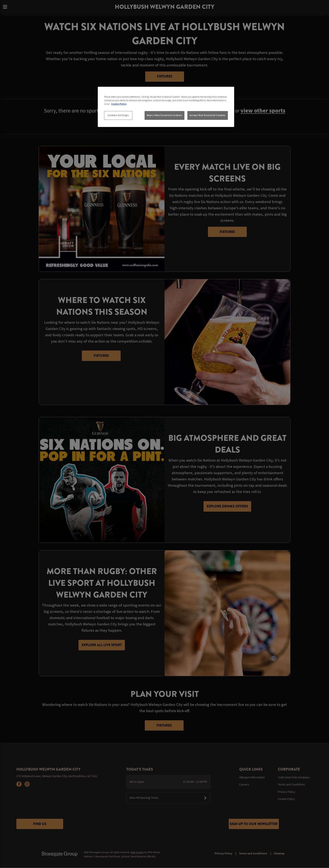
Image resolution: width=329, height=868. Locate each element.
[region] (166, 107)
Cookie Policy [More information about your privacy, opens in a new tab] (119, 104)
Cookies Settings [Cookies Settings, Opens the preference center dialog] (118, 115)
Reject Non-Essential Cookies (164, 115)
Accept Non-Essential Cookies (208, 115)
